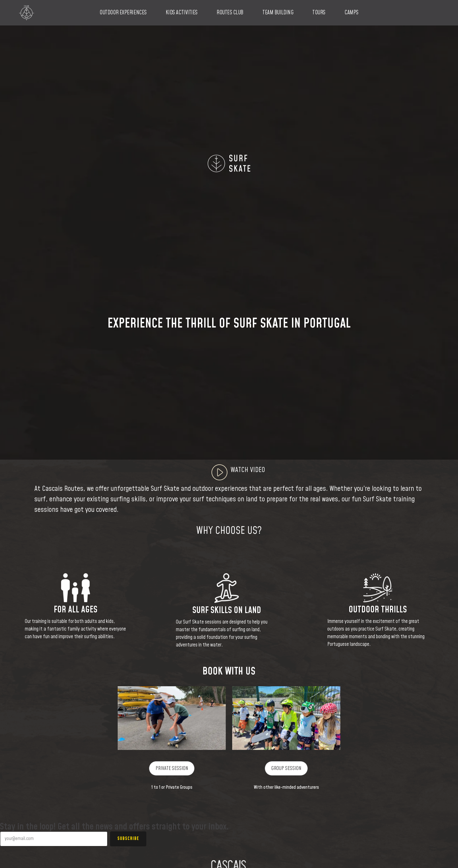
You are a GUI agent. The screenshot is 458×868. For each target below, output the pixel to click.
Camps (351, 13)
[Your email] (54, 839)
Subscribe (128, 839)
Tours (319, 13)
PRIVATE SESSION (172, 768)
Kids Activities (182, 13)
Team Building (278, 13)
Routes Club (230, 13)
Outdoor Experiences (123, 13)
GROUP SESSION (286, 768)
